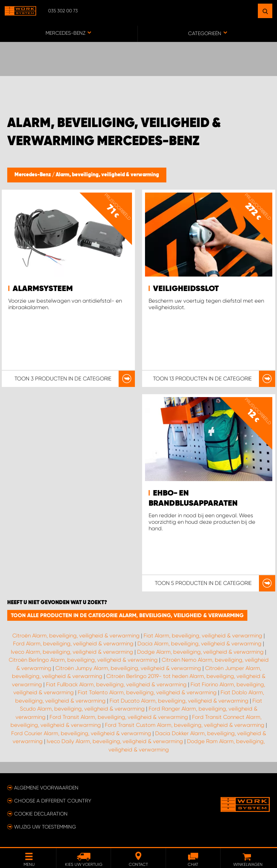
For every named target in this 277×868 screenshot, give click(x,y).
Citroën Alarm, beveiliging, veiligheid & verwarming (76, 636)
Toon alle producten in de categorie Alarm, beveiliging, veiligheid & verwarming (127, 615)
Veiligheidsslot (186, 289)
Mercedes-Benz (33, 175)
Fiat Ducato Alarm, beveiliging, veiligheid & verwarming (179, 701)
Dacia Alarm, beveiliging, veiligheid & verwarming (199, 644)
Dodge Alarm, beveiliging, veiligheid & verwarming (200, 652)
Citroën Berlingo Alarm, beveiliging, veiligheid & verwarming (83, 660)
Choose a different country (53, 801)
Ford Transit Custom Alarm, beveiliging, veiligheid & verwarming (185, 725)
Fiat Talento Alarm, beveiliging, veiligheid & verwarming (147, 692)
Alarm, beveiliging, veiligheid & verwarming (107, 175)
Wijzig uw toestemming (45, 827)
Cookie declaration (41, 814)
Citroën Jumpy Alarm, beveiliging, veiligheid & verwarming (128, 668)
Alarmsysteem (43, 289)
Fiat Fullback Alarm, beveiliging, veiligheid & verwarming (116, 684)
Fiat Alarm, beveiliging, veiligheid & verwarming (203, 636)
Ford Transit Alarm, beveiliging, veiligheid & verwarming (119, 717)
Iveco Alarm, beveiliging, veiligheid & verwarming (72, 652)
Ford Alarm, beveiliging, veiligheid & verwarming (73, 644)
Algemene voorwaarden (46, 788)
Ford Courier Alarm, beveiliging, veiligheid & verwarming (81, 733)
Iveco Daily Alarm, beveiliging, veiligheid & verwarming (115, 741)
